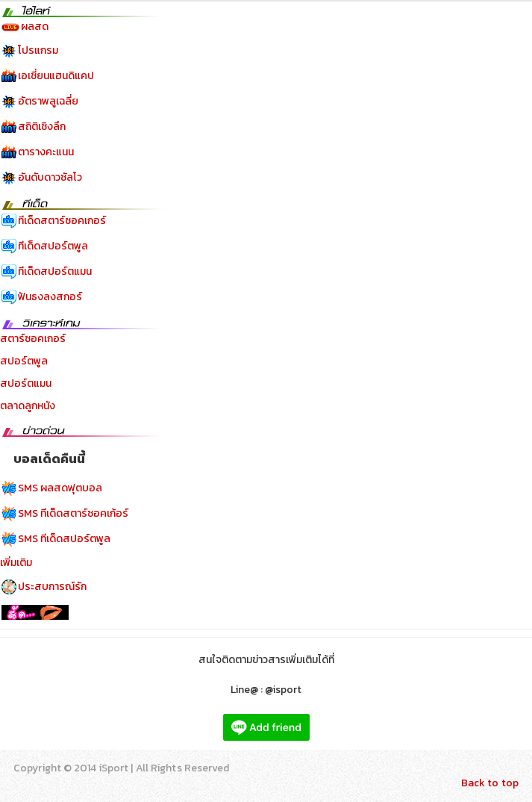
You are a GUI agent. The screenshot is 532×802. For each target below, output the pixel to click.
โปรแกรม (38, 50)
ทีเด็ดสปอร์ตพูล (53, 246)
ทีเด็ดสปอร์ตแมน (55, 271)
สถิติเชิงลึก (42, 127)
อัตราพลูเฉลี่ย (48, 101)
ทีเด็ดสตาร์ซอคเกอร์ (62, 221)
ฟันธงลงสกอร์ (50, 297)
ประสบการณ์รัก (52, 587)
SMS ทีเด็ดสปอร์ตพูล (64, 539)
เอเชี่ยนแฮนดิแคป (56, 76)
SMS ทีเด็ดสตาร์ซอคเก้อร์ (73, 513)
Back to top (490, 783)
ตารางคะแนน (46, 152)
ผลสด (35, 27)
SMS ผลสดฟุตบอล (60, 488)
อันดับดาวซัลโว (50, 177)
